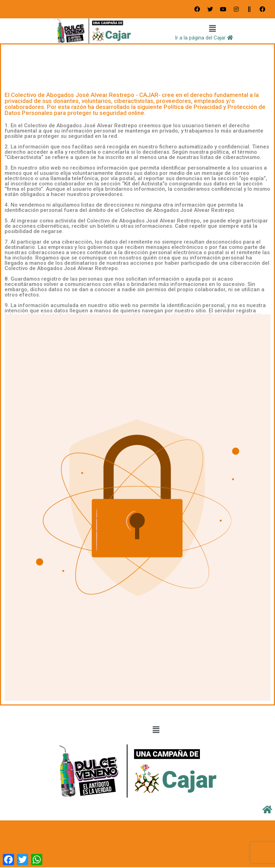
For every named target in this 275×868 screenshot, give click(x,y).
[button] (213, 29)
